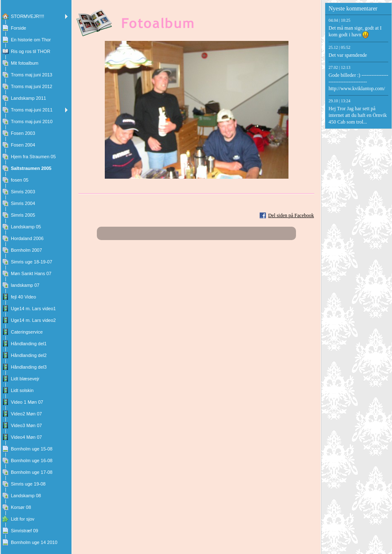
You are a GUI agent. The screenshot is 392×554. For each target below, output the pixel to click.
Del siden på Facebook (291, 215)
